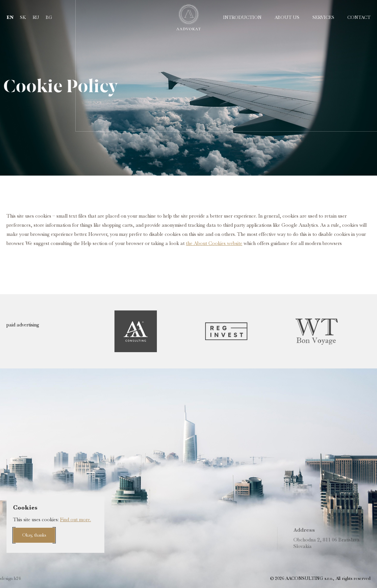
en (10, 17)
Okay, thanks (34, 535)
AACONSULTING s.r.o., (309, 578)
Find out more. (75, 520)
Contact (359, 17)
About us (287, 17)
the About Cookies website (214, 243)
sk (23, 17)
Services (323, 17)
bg (49, 17)
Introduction (242, 17)
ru (36, 17)
